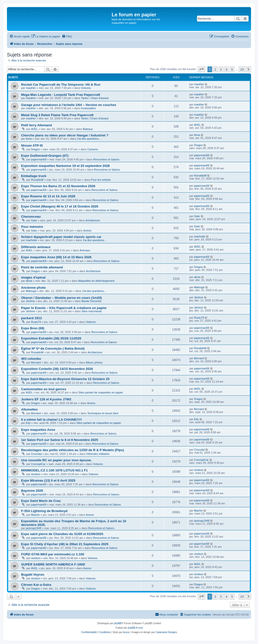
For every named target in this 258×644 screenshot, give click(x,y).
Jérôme (30, 301)
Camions (93, 149)
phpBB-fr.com (135, 628)
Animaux (85, 250)
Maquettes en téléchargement (97, 281)
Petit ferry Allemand (36, 125)
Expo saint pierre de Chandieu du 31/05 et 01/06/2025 (62, 534)
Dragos (35, 149)
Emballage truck (34, 176)
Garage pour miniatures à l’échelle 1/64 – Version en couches (69, 105)
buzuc (126, 632)
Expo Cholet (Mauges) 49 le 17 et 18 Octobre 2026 (60, 206)
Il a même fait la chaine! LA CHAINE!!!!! (51, 420)
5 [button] (232, 69)
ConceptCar (38, 464)
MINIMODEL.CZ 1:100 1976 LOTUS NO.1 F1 (54, 470)
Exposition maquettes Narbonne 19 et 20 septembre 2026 (65, 166)
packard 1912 (32, 318)
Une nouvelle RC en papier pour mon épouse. (56, 460)
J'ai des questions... (89, 139)
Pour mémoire (32, 227)
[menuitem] (46, 36)
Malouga (31, 291)
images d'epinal (33, 277)
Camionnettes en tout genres (44, 389)
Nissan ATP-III (32, 145)
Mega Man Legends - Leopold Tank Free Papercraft (61, 95)
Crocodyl (36, 454)
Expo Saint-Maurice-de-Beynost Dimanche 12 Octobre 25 (65, 379)
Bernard (36, 362)
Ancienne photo (33, 288)
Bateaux (88, 129)
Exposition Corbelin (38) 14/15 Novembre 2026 (57, 369)
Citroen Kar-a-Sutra (36, 585)
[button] (201, 69)
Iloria (29, 139)
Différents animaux (36, 247)
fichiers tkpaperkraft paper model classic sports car (61, 237)
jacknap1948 (33, 528)
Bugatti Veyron (33, 575)
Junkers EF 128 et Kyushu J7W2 (46, 399)
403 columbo (31, 359)
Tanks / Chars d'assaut (95, 98)
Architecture (93, 220)
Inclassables (88, 108)
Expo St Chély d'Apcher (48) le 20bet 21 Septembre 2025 (65, 544)
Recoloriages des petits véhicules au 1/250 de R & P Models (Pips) (73, 450)
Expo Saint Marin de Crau (41, 501)
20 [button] (242, 69)
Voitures (86, 88)
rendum (36, 474)
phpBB (118, 623)
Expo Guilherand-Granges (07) (45, 156)
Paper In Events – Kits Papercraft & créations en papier (64, 308)
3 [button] (221, 69)
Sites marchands (92, 311)
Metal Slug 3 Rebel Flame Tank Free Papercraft (57, 115)
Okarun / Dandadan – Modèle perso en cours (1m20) (61, 298)
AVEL (34, 129)
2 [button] (215, 69)
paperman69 (39, 159)
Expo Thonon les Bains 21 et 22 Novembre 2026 (58, 186)
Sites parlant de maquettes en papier (101, 392)
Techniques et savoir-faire (103, 413)
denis (29, 281)
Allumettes (29, 409)
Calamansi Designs (166, 632)
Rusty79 (36, 322)
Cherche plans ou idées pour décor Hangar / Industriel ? (65, 135)
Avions (87, 231)
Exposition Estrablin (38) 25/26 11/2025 (51, 338)
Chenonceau (31, 217)
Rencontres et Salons (106, 159)
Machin (35, 515)
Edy (28, 423)
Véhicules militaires (98, 454)
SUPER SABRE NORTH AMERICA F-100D (53, 564)
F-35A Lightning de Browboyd (44, 511)
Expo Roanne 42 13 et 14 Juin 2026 (48, 196)
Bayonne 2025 (32, 491)
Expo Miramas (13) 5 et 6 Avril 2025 (48, 480)
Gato (34, 220)
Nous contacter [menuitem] (166, 614)
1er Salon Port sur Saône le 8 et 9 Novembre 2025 (60, 440)
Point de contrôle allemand (42, 267)
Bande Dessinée (91, 301)
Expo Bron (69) (33, 328)
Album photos (94, 362)
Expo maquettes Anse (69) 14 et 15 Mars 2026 (56, 257)
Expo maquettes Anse (38, 430)
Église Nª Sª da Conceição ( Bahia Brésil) (53, 348)
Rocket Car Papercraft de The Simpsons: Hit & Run (61, 85)
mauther (31, 88)
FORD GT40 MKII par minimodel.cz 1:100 (53, 554)
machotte (31, 240)
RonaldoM (37, 180)
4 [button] (226, 69)
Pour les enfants (101, 180)
